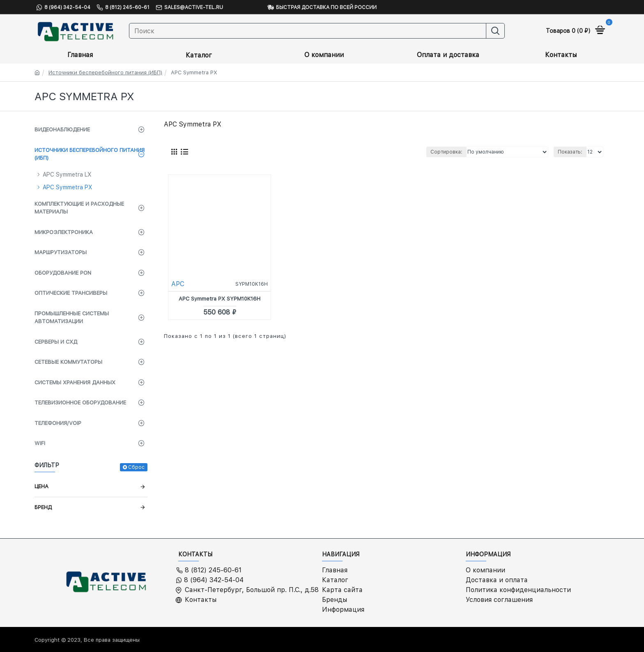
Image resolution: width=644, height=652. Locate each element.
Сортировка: (446, 152)
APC (178, 284)
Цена (41, 486)
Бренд (43, 507)
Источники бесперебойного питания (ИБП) (105, 72)
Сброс (136, 467)
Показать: (570, 152)
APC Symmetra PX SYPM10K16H (220, 299)
